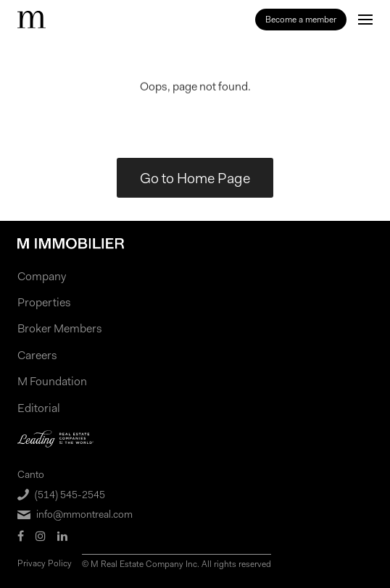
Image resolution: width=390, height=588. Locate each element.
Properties (44, 302)
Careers (37, 355)
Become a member (301, 20)
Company (42, 276)
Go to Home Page (195, 178)
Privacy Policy (45, 563)
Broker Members (60, 328)
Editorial (39, 408)
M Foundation (52, 381)
